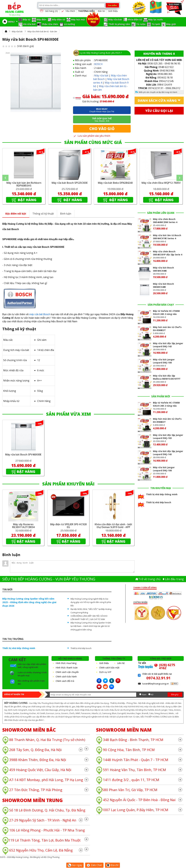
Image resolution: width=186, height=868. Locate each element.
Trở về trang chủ (149, 579)
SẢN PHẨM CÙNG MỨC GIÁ (93, 142)
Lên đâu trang (174, 579)
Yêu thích (68, 11)
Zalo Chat (94, 865)
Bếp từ (27, 19)
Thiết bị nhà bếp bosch (81, 648)
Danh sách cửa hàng (157, 100)
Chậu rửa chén (50, 24)
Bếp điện (41, 19)
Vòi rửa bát (29, 24)
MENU (13, 22)
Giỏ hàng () (49, 11)
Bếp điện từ (59, 19)
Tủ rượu (141, 24)
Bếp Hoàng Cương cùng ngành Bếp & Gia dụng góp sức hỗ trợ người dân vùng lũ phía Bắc (91, 602)
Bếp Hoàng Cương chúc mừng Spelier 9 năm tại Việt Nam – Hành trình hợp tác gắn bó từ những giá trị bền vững (91, 626)
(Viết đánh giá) (18, 46)
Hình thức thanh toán (67, 667)
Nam (144, 694)
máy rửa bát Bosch (40, 314)
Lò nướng (70, 24)
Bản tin (101, 11)
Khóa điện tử (135, 19)
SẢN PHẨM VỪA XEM (68, 414)
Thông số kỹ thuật (43, 214)
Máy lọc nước (156, 19)
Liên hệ (121, 663)
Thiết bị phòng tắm (119, 24)
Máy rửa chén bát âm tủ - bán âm (42, 31)
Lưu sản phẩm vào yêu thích (92, 136)
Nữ (152, 694)
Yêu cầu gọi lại (159, 111)
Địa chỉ (112, 865)
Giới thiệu (113, 11)
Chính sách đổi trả (65, 681)
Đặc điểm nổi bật (16, 214)
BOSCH (98, 64)
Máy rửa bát (115, 19)
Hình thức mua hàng (66, 663)
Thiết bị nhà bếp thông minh (19, 648)
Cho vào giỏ (102, 129)
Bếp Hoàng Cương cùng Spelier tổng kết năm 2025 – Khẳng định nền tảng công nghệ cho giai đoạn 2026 (29, 602)
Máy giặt (171, 24)
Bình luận (66, 214)
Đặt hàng (27, 200)
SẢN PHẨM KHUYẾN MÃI (68, 484)
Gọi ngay (75, 865)
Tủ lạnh (156, 24)
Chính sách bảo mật (109, 667)
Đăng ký (175, 694)
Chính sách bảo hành (66, 676)
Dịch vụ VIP (105, 672)
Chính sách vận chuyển (67, 672)
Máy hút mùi (78, 19)
